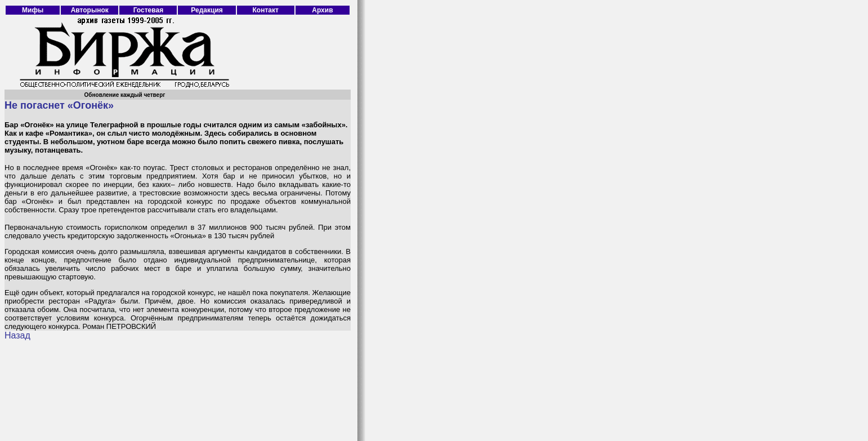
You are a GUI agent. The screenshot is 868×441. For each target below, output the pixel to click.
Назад (17, 335)
